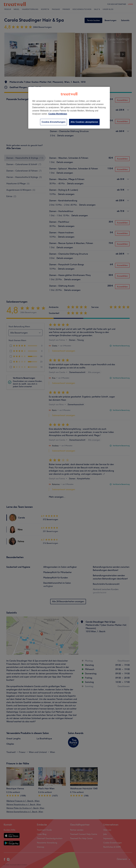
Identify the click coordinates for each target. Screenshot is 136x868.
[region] (69, 108)
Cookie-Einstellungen (54, 122)
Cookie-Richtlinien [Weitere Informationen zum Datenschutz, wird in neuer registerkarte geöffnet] (58, 114)
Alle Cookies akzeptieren (84, 122)
